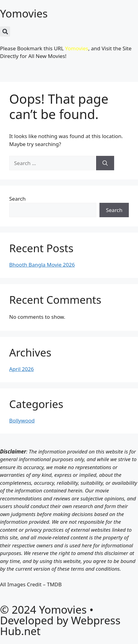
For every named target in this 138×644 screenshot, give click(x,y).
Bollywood (22, 420)
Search (17, 199)
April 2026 (21, 369)
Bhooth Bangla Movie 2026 (42, 265)
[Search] (105, 163)
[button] (5, 31)
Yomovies (24, 13)
